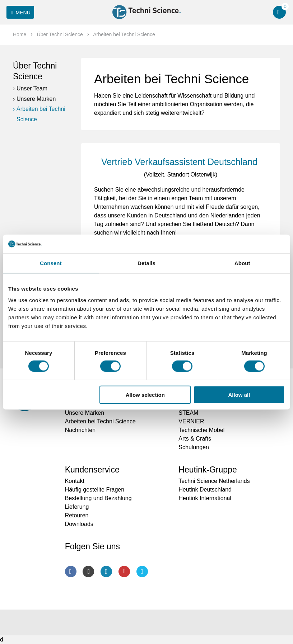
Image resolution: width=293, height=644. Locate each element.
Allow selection (145, 395)
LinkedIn (106, 572)
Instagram (88, 572)
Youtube (124, 572)
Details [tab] (146, 263)
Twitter (142, 572)
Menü (20, 13)
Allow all (239, 395)
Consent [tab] (51, 263)
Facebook (71, 572)
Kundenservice (92, 470)
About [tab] (242, 263)
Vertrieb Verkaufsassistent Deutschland (181, 162)
